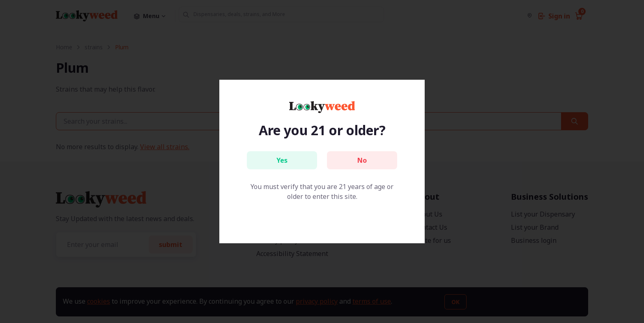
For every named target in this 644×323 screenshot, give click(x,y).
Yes (282, 160)
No (362, 160)
